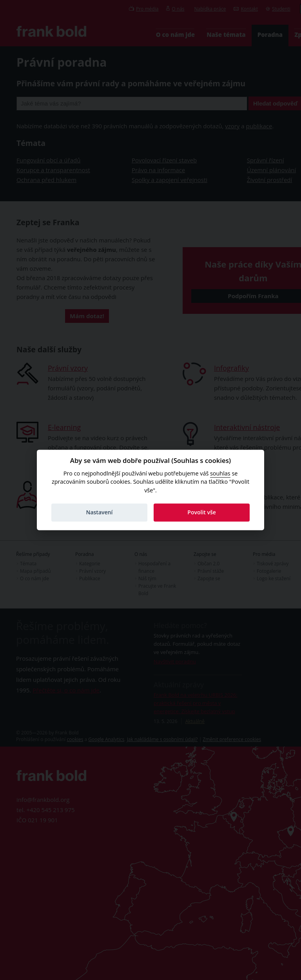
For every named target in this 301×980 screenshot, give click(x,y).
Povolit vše (202, 512)
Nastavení (99, 512)
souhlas (220, 473)
